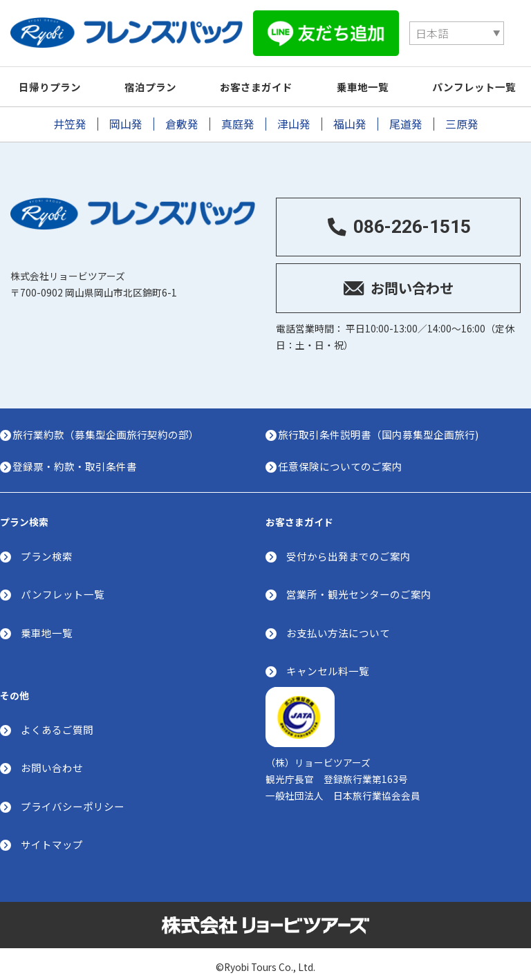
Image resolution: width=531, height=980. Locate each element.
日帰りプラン (52, 75)
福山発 (350, 112)
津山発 (294, 112)
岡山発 (126, 112)
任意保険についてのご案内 (344, 456)
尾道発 (406, 112)
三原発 (462, 112)
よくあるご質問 (57, 722)
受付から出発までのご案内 (348, 548)
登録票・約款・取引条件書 (79, 456)
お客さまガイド (268, 75)
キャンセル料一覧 (328, 662)
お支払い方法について (338, 624)
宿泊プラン (157, 75)
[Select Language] (360, 27)
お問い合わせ (52, 761)
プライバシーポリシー (73, 799)
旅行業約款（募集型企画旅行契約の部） (110, 425)
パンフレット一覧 (63, 586)
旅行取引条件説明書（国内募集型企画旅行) (382, 425)
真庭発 (238, 112)
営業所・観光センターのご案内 (359, 586)
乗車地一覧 (379, 75)
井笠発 (70, 112)
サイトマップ (52, 837)
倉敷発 (182, 112)
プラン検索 (47, 548)
